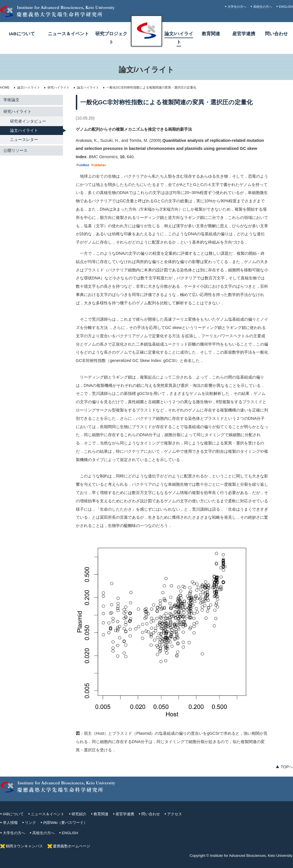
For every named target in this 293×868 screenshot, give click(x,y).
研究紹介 (79, 814)
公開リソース (15, 150)
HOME (5, 87)
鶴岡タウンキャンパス (24, 846)
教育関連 (211, 34)
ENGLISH (286, 7)
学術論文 (11, 100)
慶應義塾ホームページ (72, 846)
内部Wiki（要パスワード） (65, 823)
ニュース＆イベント (68, 34)
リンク (30, 823)
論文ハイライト (86, 87)
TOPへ (287, 767)
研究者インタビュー (28, 121)
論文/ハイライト (27, 87)
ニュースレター (24, 140)
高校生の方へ (263, 7)
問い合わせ (276, 34)
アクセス (175, 814)
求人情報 (10, 823)
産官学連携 (244, 34)
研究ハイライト (57, 87)
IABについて (22, 34)
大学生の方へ (237, 7)
